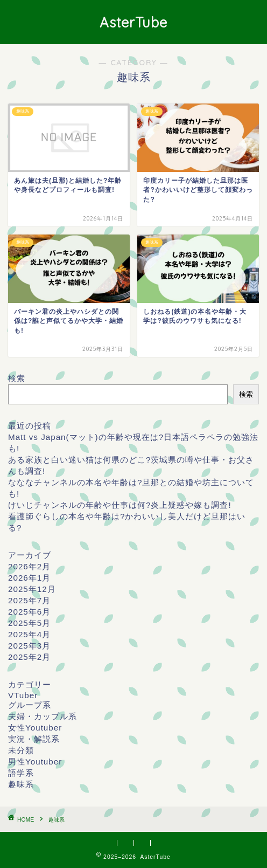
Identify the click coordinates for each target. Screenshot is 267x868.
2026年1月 (29, 578)
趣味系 (21, 784)
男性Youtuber (35, 762)
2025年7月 (29, 600)
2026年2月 (29, 566)
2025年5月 (29, 623)
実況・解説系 (34, 739)
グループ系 (30, 705)
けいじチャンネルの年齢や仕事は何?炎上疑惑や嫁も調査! (120, 505)
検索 (17, 378)
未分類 (21, 750)
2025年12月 (32, 589)
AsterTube (133, 22)
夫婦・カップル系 (43, 716)
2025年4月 (29, 634)
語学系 (21, 773)
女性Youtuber (35, 728)
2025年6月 (29, 612)
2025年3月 (29, 646)
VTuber (23, 695)
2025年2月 (29, 657)
